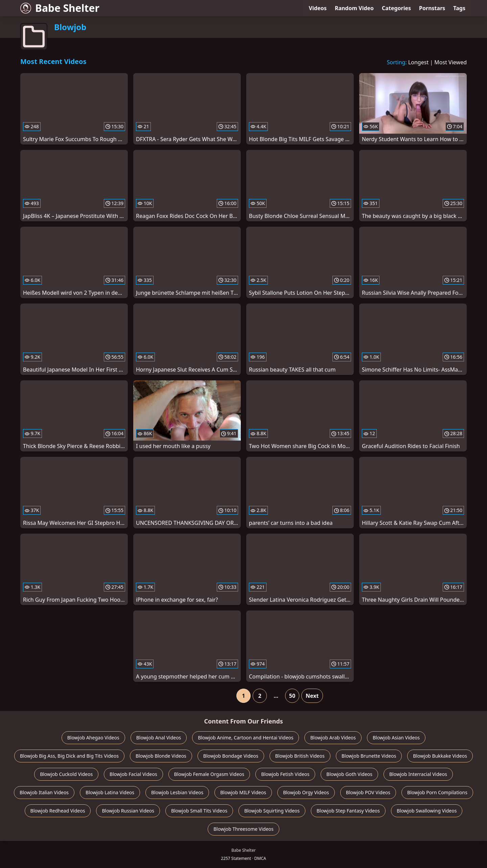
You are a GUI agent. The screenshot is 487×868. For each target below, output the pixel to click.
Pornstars (432, 8)
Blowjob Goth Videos (349, 774)
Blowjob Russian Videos (128, 811)
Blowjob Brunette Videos (369, 756)
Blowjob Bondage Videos (231, 756)
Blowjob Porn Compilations (437, 792)
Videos (318, 8)
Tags (459, 8)
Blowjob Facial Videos (133, 774)
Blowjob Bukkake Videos (440, 756)
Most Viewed (450, 62)
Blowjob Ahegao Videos (93, 738)
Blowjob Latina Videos (110, 792)
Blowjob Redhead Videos (58, 811)
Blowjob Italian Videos (44, 792)
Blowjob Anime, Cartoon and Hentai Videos (246, 738)
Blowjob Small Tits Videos (199, 811)
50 (292, 696)
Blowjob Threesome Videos (243, 829)
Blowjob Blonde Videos (161, 756)
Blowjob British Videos (300, 756)
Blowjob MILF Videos (243, 792)
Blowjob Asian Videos (396, 738)
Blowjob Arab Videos (333, 738)
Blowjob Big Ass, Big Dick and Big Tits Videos (69, 756)
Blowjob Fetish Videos (285, 774)
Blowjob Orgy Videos (306, 792)
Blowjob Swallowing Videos (427, 811)
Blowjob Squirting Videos (272, 811)
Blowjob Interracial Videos (418, 774)
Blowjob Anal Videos (159, 738)
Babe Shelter (60, 8)
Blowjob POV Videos (368, 792)
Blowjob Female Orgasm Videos (209, 774)
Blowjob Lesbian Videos (177, 792)
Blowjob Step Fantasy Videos (348, 811)
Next (312, 696)
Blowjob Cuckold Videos (66, 774)
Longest (418, 62)
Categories (396, 8)
